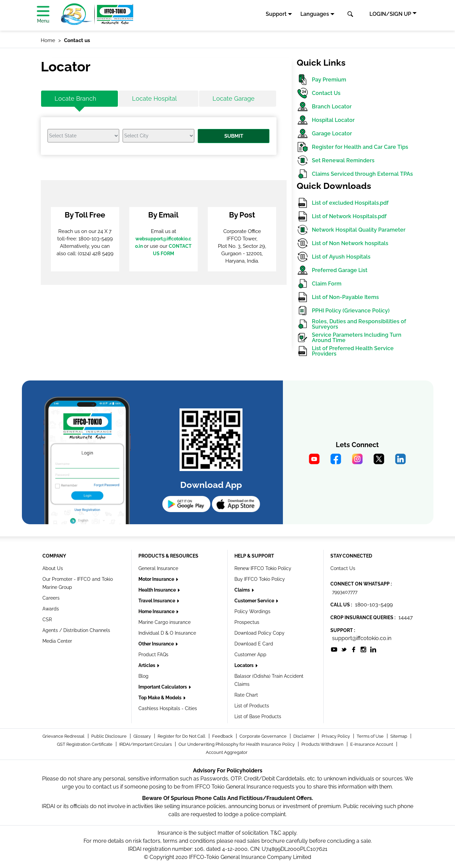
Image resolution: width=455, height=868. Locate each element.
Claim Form (319, 284)
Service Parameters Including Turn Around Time (349, 338)
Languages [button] (315, 14)
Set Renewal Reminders (336, 160)
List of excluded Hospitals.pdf (343, 203)
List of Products (252, 706)
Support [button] (276, 14)
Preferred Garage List (332, 270)
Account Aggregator (227, 752)
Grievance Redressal (64, 736)
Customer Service (255, 601)
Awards (51, 609)
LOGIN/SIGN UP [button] (390, 14)
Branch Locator (324, 107)
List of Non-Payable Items (338, 297)
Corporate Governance (264, 736)
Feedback (223, 736)
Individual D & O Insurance (167, 633)
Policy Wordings (252, 611)
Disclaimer (305, 736)
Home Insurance (157, 611)
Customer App (250, 655)
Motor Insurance (157, 579)
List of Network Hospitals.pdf (342, 216)
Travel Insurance (157, 601)
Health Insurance (158, 590)
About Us (53, 568)
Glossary (143, 736)
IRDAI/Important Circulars (146, 744)
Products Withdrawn (323, 744)
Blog (143, 676)
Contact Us (319, 93)
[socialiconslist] (334, 649)
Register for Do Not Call (182, 736)
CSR (47, 620)
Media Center (57, 641)
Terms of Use (371, 736)
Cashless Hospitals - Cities (168, 708)
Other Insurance (157, 644)
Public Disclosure (109, 736)
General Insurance (158, 568)
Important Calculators (163, 687)
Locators (245, 665)
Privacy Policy (336, 736)
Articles (147, 665)
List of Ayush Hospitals (334, 257)
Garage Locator (324, 133)
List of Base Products (258, 716)
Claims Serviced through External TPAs (355, 174)
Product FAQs (153, 655)
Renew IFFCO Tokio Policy (263, 568)
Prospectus (247, 622)
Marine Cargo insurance (165, 622)
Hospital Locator (326, 120)
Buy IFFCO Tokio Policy (260, 579)
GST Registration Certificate (85, 744)
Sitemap (399, 736)
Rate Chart (246, 695)
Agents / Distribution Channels (76, 630)
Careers (51, 598)
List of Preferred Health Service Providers (345, 351)
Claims (243, 590)
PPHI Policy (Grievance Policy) (343, 311)
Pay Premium (321, 80)
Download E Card (254, 644)
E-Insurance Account (372, 744)
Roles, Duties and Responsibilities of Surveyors (351, 324)
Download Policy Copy (259, 633)
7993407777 (345, 592)
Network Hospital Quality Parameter (351, 230)
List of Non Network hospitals (343, 243)
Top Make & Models (160, 698)
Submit (234, 136)
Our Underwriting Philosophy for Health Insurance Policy (237, 744)
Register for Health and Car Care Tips (352, 147)
